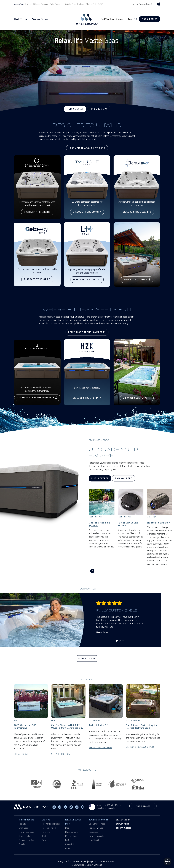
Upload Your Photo (97, 824)
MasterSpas (19, 4)
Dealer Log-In (123, 820)
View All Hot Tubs (137, 280)
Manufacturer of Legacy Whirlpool (87, 865)
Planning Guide (72, 836)
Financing (46, 832)
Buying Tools (24, 836)
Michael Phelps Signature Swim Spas (43, 4)
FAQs (68, 840)
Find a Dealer (150, 19)
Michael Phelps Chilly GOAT (91, 4)
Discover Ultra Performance (37, 398)
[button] (136, 19)
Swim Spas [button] (40, 19)
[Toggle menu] (30, 19)
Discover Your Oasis (37, 279)
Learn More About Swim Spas (87, 332)
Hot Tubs (22, 824)
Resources (93, 832)
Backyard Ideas (72, 832)
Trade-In (46, 836)
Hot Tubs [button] (20, 19)
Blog (130, 19)
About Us (69, 848)
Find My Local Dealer (51, 824)
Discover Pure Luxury (87, 212)
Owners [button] (120, 19)
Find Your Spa (107, 19)
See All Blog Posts (62, 754)
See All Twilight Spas (100, 748)
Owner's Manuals (96, 836)
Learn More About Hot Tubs (87, 148)
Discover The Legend (37, 212)
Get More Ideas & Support (140, 747)
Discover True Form (87, 398)
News (45, 840)
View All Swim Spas (137, 398)
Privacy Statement (107, 861)
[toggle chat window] (167, 861)
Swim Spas (23, 828)
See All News (21, 754)
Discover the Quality (87, 279)
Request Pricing (49, 828)
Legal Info (93, 861)
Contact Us (70, 844)
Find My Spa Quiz (26, 832)
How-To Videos (95, 840)
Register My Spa (96, 828)
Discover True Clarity (137, 212)
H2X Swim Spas (69, 4)
